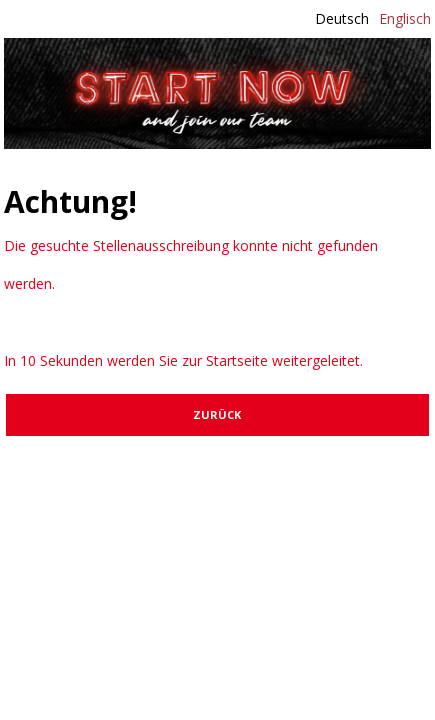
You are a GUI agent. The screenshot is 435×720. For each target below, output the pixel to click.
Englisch (405, 18)
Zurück (217, 414)
